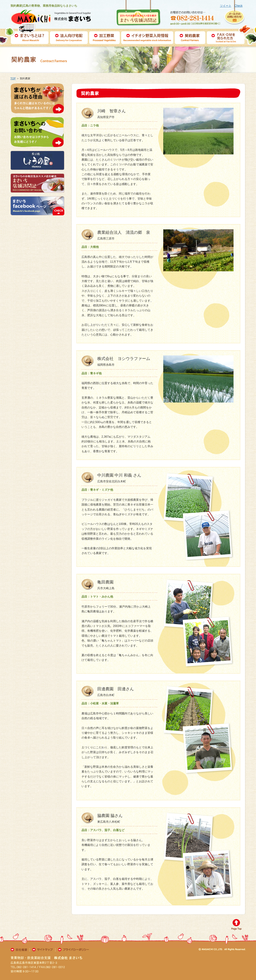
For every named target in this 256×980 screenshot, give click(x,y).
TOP (13, 78)
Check (238, 6)
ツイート (226, 6)
